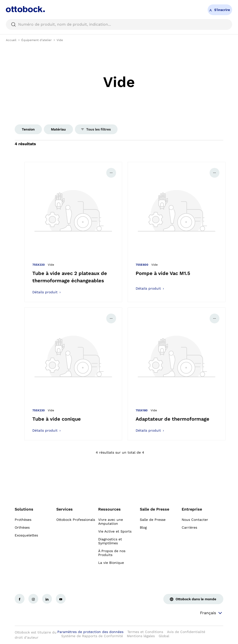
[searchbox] (119, 24)
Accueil (11, 40)
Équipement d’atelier (36, 40)
